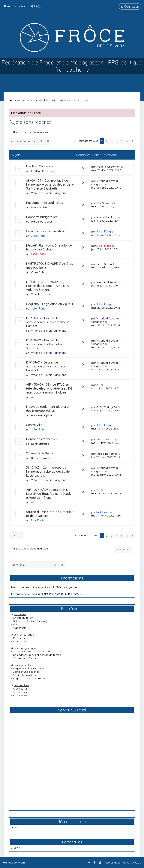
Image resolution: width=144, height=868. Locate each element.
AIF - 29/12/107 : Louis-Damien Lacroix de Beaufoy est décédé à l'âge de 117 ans (49, 494)
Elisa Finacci (39, 254)
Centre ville (34, 425)
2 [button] (107, 141)
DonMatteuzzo (40, 444)
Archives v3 (20, 692)
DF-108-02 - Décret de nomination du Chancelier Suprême (44, 344)
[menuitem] (36, 6)
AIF (33, 397)
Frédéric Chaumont (40, 166)
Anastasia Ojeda (41, 415)
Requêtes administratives (29, 668)
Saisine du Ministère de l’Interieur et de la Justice (50, 514)
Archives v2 (20, 689)
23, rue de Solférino (40, 453)
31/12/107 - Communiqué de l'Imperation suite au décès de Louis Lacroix (48, 471)
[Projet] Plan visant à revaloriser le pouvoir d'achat (49, 247)
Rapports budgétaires (42, 217)
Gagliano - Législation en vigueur (50, 304)
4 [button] (117, 141)
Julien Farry (38, 236)
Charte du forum (23, 618)
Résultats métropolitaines (45, 203)
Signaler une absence (26, 672)
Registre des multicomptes (30, 678)
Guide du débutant (25, 621)
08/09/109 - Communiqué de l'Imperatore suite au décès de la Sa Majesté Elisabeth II (50, 184)
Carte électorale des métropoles (33, 651)
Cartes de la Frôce (24, 658)
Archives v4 (20, 695)
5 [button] (122, 141)
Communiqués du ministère (46, 231)
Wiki (15, 624)
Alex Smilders (39, 207)
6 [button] (127, 141)
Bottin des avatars (24, 675)
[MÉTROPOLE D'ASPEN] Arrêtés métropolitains (49, 265)
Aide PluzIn (20, 628)
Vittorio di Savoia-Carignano (49, 193)
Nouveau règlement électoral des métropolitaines (48, 409)
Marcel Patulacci (41, 222)
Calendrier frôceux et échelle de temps (37, 655)
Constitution (20, 638)
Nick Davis (38, 520)
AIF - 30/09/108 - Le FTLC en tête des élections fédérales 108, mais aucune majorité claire (50, 388)
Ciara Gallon (39, 272)
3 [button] (112, 141)
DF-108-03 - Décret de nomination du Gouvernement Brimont (47, 322)
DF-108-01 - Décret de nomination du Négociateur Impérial (46, 366)
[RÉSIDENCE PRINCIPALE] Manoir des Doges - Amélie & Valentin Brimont (47, 286)
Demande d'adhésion (41, 439)
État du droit (21, 641)
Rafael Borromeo (42, 458)
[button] (132, 141)
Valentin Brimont (41, 294)
